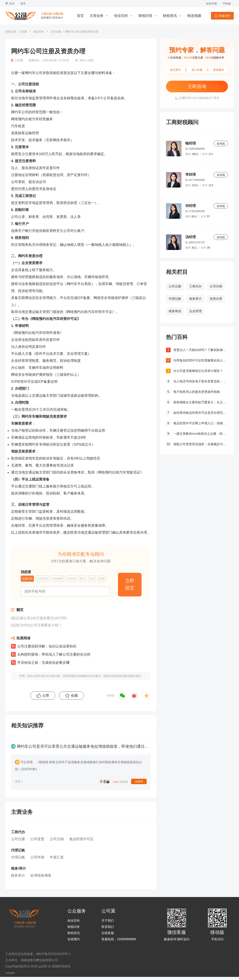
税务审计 (195, 299)
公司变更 (37, 839)
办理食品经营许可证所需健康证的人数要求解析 (201, 360)
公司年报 (37, 857)
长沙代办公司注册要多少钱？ (39, 625)
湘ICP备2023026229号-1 (53, 954)
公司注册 (56, 32)
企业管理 (195, 311)
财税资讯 (170, 16)
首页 (23, 3)
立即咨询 (197, 86)
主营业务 (97, 16)
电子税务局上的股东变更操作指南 (197, 392)
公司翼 (23, 32)
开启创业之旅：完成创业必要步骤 (43, 663)
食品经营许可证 (81, 839)
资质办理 (216, 299)
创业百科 (121, 16)
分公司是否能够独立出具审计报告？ (198, 371)
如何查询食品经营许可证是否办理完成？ (201, 413)
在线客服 (108, 933)
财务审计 (18, 875)
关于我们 (108, 921)
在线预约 (74, 939)
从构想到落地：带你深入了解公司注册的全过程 (54, 654)
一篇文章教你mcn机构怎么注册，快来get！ (201, 434)
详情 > (19, 781)
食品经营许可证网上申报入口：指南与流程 (201, 423)
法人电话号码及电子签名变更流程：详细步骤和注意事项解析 (201, 381)
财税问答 (145, 16)
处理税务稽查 (41, 875)
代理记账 (175, 299)
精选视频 (194, 16)
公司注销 (216, 286)
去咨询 (139, 781)
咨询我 (221, 144)
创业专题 (211, 3)
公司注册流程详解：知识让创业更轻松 (47, 646)
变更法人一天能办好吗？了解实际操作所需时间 (201, 350)
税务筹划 (175, 311)
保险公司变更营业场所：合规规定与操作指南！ (201, 444)
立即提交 (130, 584)
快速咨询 (225, 16)
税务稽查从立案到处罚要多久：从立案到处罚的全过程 (201, 402)
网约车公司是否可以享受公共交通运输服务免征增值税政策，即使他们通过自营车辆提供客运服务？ (102, 746)
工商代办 (195, 286)
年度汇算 (57, 857)
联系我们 (108, 927)
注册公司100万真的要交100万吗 (41, 618)
